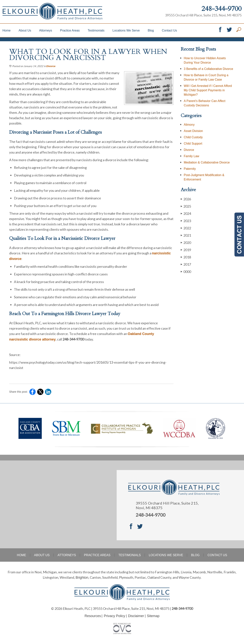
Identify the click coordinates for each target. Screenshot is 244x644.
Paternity (190, 169)
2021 (186, 235)
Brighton (82, 578)
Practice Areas (70, 30)
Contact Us (169, 30)
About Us (25, 30)
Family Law (191, 156)
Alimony (189, 125)
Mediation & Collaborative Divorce (207, 162)
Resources (93, 616)
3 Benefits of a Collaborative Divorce (208, 69)
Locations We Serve (126, 30)
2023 (186, 221)
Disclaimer (136, 616)
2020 (186, 242)
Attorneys (46, 30)
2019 (186, 250)
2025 (186, 206)
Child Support (193, 144)
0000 (186, 271)
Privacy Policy (114, 616)
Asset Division (193, 131)
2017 (186, 264)
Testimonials (96, 30)
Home (7, 30)
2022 (186, 228)
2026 (186, 199)
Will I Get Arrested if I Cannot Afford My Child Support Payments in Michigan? (208, 90)
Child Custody (193, 137)
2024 (186, 213)
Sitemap (153, 616)
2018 (186, 257)
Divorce (51, 66)
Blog (151, 30)
